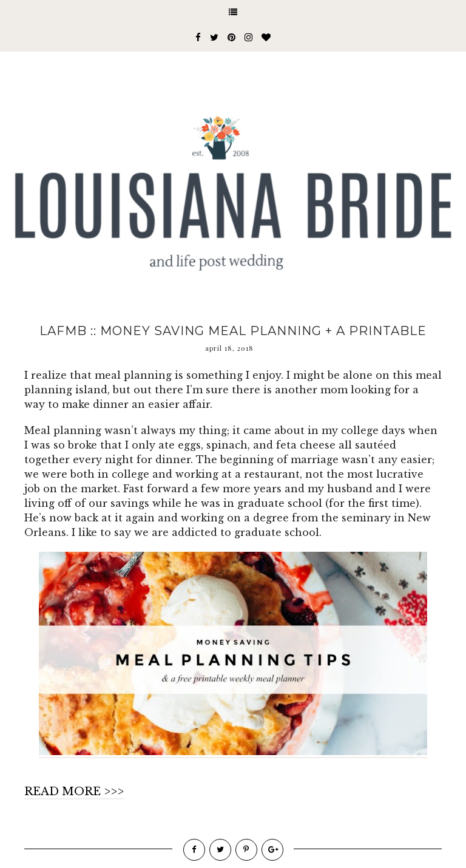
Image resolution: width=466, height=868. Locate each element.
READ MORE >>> (74, 792)
